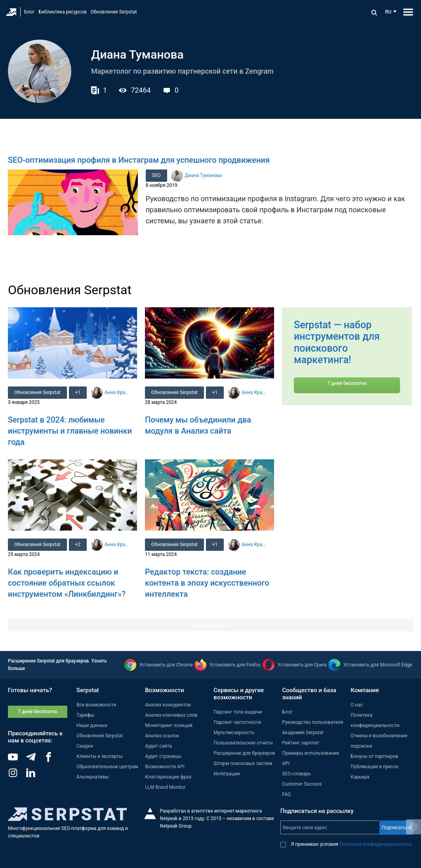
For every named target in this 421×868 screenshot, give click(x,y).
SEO (156, 175)
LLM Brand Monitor (165, 787)
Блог (29, 12)
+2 (78, 544)
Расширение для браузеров (244, 753)
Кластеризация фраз (168, 777)
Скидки (85, 746)
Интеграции (227, 774)
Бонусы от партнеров (374, 756)
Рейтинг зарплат (301, 743)
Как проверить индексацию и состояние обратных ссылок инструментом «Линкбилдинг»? (67, 583)
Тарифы (85, 715)
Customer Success (302, 784)
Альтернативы (93, 777)
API (286, 763)
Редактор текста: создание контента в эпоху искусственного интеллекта (207, 583)
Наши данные (92, 725)
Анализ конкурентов (168, 705)
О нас (357, 705)
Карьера (360, 777)
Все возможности (96, 705)
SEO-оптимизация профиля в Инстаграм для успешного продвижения (139, 160)
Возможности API (165, 767)
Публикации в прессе (374, 767)
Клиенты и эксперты (100, 756)
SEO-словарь (296, 774)
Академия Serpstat (303, 733)
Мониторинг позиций (169, 725)
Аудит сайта (158, 746)
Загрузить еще (211, 625)
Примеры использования (311, 753)
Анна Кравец (117, 392)
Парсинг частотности (237, 722)
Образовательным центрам (107, 767)
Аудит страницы (163, 756)
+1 (78, 392)
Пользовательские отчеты (243, 743)
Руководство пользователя (312, 722)
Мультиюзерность (234, 733)
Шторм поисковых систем (243, 763)
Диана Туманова (204, 175)
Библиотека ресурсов (62, 12)
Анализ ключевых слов (171, 715)
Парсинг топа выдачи (238, 712)
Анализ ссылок (162, 736)
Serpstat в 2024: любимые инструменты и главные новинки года (70, 431)
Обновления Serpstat (114, 12)
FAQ (286, 794)
